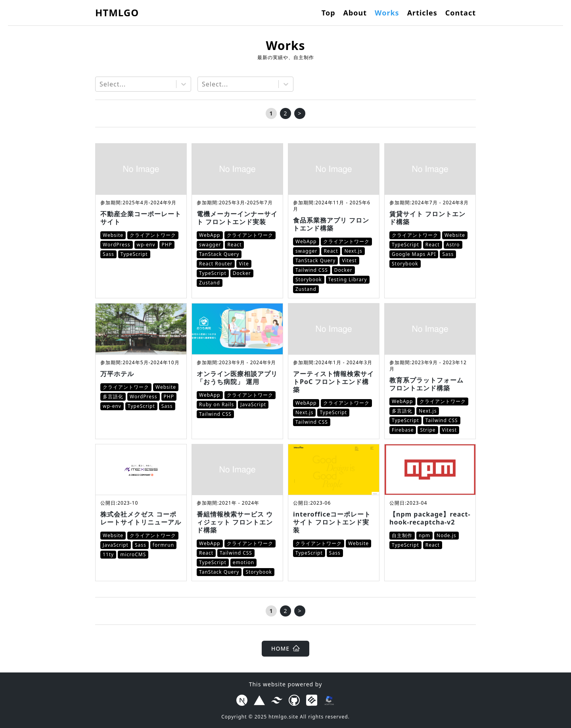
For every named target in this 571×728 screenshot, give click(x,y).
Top (329, 13)
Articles (422, 13)
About (355, 13)
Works (387, 13)
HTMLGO (117, 12)
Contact (461, 13)
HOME (285, 648)
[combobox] (101, 84)
